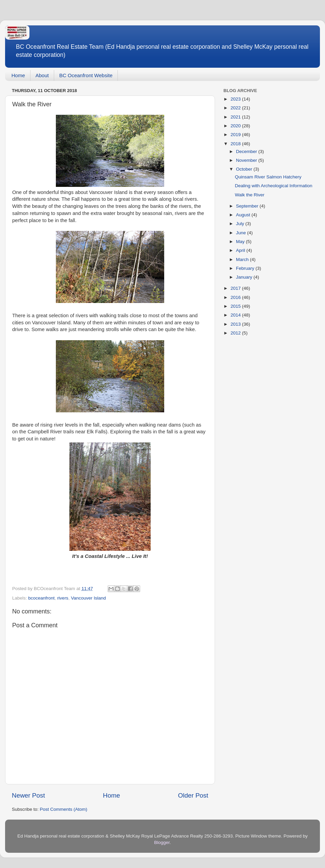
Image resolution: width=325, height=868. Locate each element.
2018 (236, 144)
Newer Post (28, 795)
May (241, 242)
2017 (236, 288)
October (245, 169)
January (245, 277)
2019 (236, 135)
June (242, 233)
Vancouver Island (88, 598)
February (246, 268)
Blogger (162, 842)
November (247, 160)
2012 (236, 333)
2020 (236, 126)
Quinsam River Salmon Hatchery (268, 177)
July (241, 224)
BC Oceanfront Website (86, 75)
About (42, 75)
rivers (63, 598)
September (248, 206)
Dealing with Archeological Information (274, 186)
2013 (236, 324)
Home (18, 75)
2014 (236, 315)
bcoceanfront (41, 598)
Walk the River (250, 195)
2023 (236, 99)
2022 (236, 108)
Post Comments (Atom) (64, 809)
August (244, 215)
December (247, 151)
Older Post (193, 795)
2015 (236, 306)
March (243, 259)
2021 (236, 117)
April (241, 250)
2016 (236, 297)
